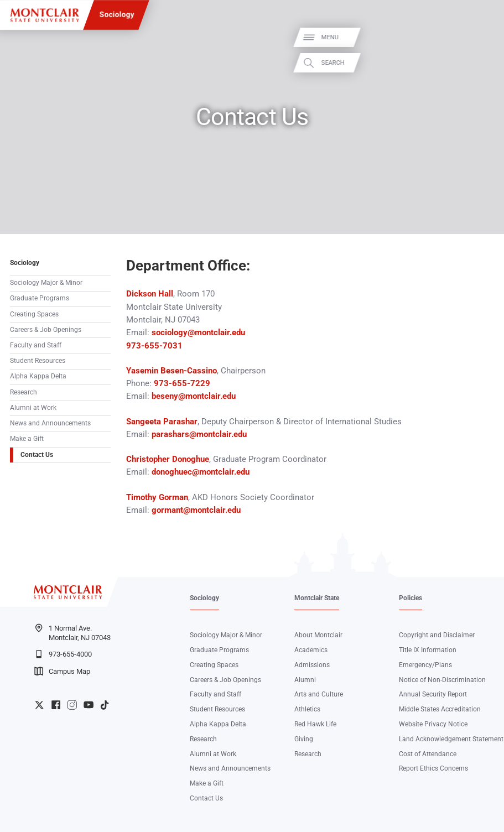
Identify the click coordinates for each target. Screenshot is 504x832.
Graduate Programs (40, 298)
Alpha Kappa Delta (38, 376)
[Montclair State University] (45, 15)
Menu (480, 37)
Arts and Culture (319, 694)
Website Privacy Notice (433, 724)
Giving (304, 739)
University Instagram (72, 705)
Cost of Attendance (428, 754)
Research (24, 392)
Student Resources (38, 361)
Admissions (312, 665)
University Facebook (56, 705)
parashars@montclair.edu (199, 434)
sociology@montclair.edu (198, 332)
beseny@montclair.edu (193, 396)
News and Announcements (50, 423)
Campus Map (62, 671)
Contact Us (37, 455)
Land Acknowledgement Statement (451, 739)
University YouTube (89, 705)
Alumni (305, 680)
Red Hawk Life (315, 724)
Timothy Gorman (157, 497)
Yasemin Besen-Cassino (172, 371)
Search (484, 63)
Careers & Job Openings (46, 330)
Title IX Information (428, 650)
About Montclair (318, 635)
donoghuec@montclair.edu (201, 472)
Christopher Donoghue (168, 459)
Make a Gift (27, 439)
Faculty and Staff (36, 345)
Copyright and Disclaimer (437, 635)
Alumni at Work (33, 408)
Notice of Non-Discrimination (442, 680)
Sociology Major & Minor (46, 283)
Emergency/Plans (425, 665)
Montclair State (317, 598)
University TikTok (105, 705)
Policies (411, 598)
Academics (311, 650)
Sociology (116, 14)
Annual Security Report (433, 694)
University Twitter (39, 705)
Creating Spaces (34, 314)
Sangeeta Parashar (162, 422)
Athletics (307, 709)
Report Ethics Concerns (433, 768)
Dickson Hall (150, 294)
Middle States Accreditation (440, 709)
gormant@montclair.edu (197, 510)
